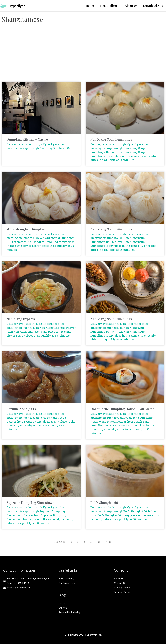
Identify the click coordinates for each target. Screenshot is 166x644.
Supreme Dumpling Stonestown (30, 503)
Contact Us (120, 583)
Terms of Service (123, 592)
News (62, 603)
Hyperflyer (18, 6)
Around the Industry (69, 612)
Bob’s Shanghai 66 (104, 503)
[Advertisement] (83, 56)
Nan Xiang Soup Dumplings (111, 139)
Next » (109, 542)
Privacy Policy (122, 588)
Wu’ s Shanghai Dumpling (26, 229)
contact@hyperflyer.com (20, 588)
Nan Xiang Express (21, 319)
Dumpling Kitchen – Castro (27, 139)
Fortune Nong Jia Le (22, 409)
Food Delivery (66, 579)
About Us (119, 579)
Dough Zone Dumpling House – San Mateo (122, 409)
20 (99, 542)
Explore (63, 608)
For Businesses (67, 583)
